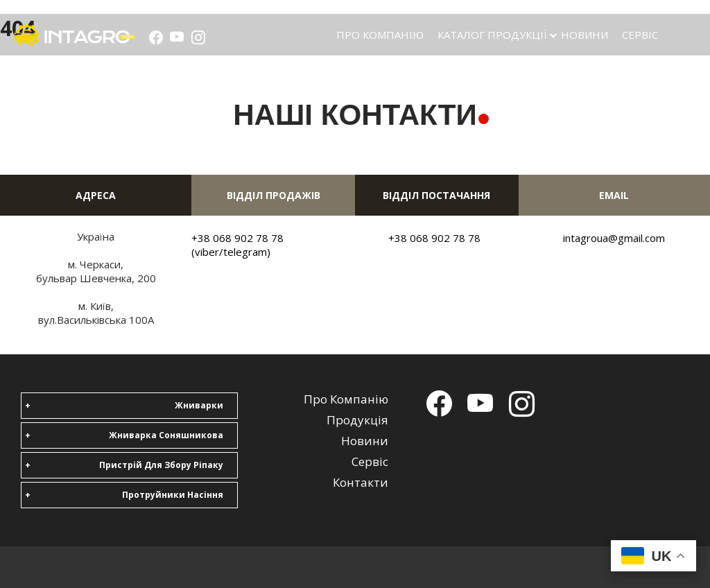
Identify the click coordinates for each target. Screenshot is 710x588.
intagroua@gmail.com (614, 238)
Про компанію (380, 35)
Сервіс (640, 35)
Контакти (361, 482)
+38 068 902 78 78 (434, 238)
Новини (585, 35)
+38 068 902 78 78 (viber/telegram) (237, 245)
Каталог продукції (492, 35)
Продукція (357, 420)
